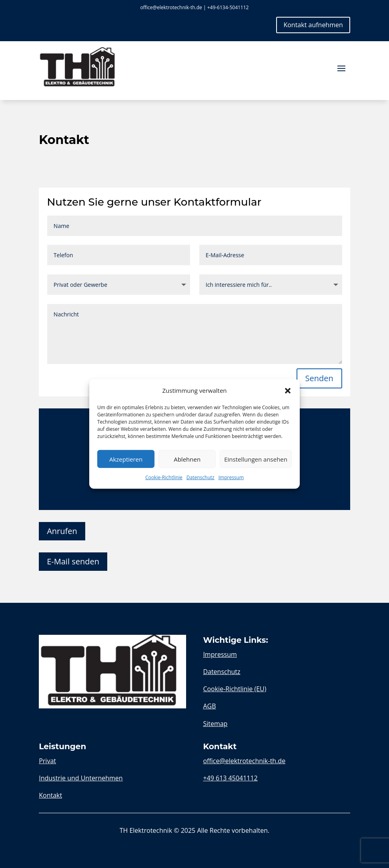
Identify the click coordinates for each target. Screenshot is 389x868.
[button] (288, 390)
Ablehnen (187, 459)
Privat (47, 761)
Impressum (231, 477)
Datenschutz (201, 477)
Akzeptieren (126, 459)
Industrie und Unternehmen (81, 778)
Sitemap (215, 724)
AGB (209, 706)
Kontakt (50, 795)
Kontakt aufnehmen (313, 25)
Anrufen (62, 531)
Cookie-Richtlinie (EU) (235, 689)
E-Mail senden (73, 561)
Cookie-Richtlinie (164, 477)
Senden (319, 378)
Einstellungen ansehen (256, 459)
